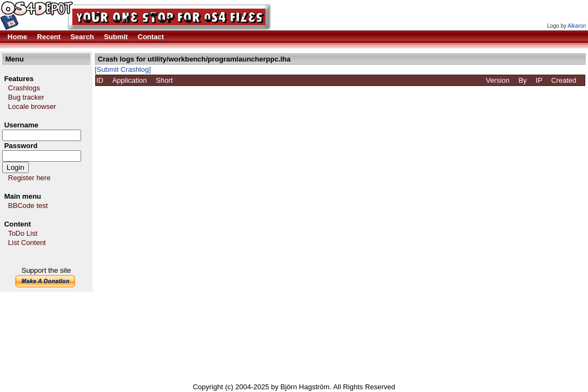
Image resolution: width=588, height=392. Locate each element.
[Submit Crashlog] (123, 69)
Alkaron (577, 26)
